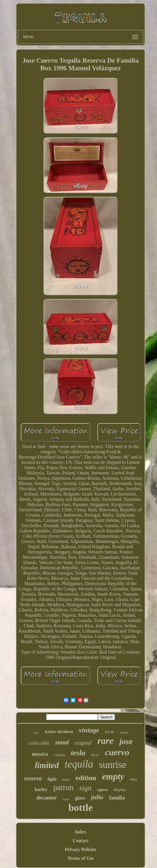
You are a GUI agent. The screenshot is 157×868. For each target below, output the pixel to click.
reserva (33, 778)
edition (86, 778)
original (83, 743)
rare (105, 741)
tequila (79, 764)
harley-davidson (59, 732)
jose (126, 741)
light (52, 779)
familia (117, 798)
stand (62, 742)
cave (36, 732)
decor (95, 755)
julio (97, 797)
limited (47, 765)
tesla (78, 753)
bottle (81, 808)
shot (133, 779)
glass (80, 798)
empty (113, 776)
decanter (47, 798)
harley (41, 789)
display (120, 790)
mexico (40, 754)
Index (81, 832)
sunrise (113, 765)
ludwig (124, 733)
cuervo (117, 752)
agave (103, 790)
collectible (39, 743)
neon (66, 779)
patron (63, 787)
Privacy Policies (81, 849)
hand (66, 799)
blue (109, 732)
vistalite (60, 755)
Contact (80, 841)
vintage (89, 730)
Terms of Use (81, 858)
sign (85, 788)
